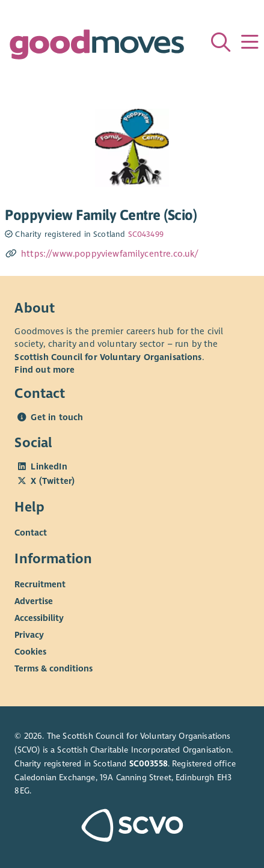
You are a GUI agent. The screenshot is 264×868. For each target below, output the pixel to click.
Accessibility (39, 618)
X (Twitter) (53, 481)
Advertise (34, 601)
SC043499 (146, 234)
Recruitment (40, 584)
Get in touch (57, 417)
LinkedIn (49, 466)
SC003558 (149, 764)
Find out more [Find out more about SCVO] (45, 370)
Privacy (29, 635)
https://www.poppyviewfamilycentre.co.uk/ (110, 254)
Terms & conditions (54, 668)
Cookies (30, 652)
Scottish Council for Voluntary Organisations (108, 357)
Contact (31, 533)
